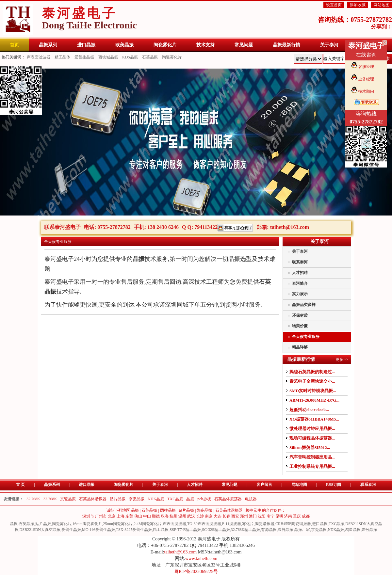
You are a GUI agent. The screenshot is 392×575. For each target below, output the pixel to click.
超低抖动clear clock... (309, 410)
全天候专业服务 (306, 337)
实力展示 (300, 294)
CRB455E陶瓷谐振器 (293, 524)
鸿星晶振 (353, 530)
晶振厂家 (302, 530)
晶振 (190, 499)
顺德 (156, 516)
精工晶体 (62, 57)
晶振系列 (52, 485)
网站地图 (382, 5)
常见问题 (230, 485)
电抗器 (251, 499)
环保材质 (300, 315)
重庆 (297, 516)
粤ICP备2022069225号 (196, 572)
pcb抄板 (204, 499)
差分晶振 (369, 530)
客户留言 (264, 485)
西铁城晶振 (108, 57)
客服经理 (366, 67)
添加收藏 (358, 5)
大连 (218, 516)
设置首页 (334, 5)
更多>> (342, 359)
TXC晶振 (175, 499)
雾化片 (248, 524)
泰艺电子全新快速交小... (312, 381)
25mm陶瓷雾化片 (118, 524)
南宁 (270, 516)
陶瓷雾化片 (172, 57)
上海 (121, 516)
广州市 (101, 516)
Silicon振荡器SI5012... (310, 447)
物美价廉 (300, 326)
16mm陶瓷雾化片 (87, 524)
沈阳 (262, 516)
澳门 (253, 516)
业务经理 (366, 79)
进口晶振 (87, 485)
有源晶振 (269, 530)
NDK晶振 (156, 499)
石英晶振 (150, 57)
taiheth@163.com (290, 227)
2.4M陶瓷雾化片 (148, 524)
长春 (226, 516)
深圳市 (88, 516)
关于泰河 (300, 251)
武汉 (191, 516)
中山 (147, 516)
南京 (209, 516)
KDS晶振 (130, 57)
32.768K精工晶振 (246, 530)
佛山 (138, 516)
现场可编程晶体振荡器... (312, 438)
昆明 (279, 516)
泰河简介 (300, 283)
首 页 (20, 485)
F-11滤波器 (232, 524)
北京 (112, 516)
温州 (182, 516)
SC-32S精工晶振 (216, 530)
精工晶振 (161, 530)
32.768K (33, 499)
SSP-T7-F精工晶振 (185, 530)
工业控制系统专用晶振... (312, 466)
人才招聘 (300, 273)
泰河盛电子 (89, 18)
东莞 (129, 516)
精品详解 (300, 347)
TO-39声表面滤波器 (204, 524)
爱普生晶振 (84, 57)
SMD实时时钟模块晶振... (313, 391)
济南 (288, 516)
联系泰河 (300, 262)
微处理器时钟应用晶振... (312, 429)
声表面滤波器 (39, 57)
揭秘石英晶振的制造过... (312, 372)
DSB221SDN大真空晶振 (40, 530)
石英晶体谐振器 (93, 499)
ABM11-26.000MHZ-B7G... (314, 400)
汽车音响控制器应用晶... (312, 457)
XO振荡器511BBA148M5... (314, 419)
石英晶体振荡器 (228, 499)
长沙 (200, 516)
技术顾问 (366, 91)
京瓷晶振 (68, 499)
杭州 (173, 516)
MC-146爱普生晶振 (98, 530)
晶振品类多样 (304, 305)
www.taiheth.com (201, 559)
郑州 (244, 516)
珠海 (165, 516)
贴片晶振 (118, 499)
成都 (306, 516)
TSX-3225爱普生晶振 (134, 530)
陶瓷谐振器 (265, 524)
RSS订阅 (334, 485)
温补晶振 (286, 530)
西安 (235, 516)
